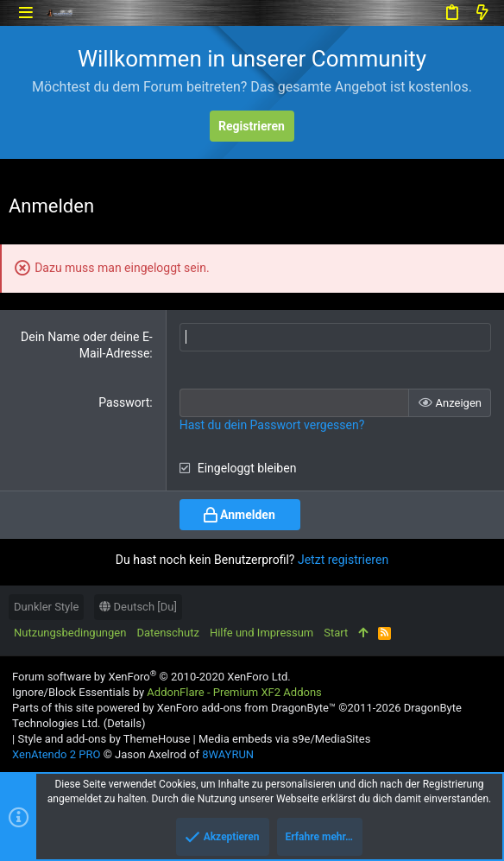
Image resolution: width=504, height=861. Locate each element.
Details (124, 723)
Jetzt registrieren (343, 560)
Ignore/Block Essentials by (167, 692)
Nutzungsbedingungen (70, 633)
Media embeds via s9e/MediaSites (284, 739)
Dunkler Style (46, 607)
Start (336, 633)
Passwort (124, 402)
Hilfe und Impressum (261, 633)
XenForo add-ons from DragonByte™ (246, 708)
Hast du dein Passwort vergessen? (272, 425)
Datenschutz (167, 633)
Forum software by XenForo (151, 677)
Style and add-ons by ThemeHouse (104, 739)
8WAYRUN (228, 754)
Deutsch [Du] (138, 607)
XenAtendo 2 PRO (56, 754)
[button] (25, 13)
